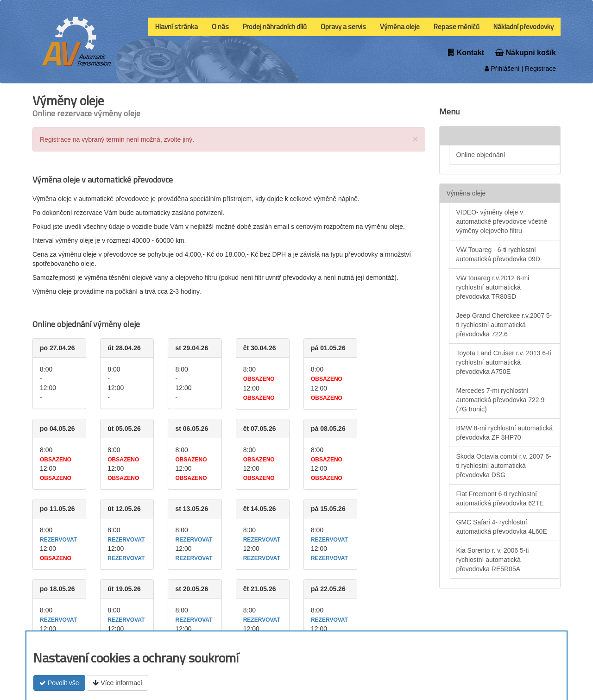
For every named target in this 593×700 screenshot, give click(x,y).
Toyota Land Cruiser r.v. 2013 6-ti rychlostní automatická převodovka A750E (504, 362)
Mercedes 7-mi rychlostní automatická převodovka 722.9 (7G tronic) (501, 400)
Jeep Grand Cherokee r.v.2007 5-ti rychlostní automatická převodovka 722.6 (504, 325)
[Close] (415, 139)
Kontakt (466, 53)
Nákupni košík (526, 53)
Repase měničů (457, 27)
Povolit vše (59, 683)
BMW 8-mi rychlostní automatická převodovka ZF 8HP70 (505, 433)
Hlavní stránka (177, 27)
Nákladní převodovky (524, 27)
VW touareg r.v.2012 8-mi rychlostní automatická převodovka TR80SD (493, 287)
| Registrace (538, 69)
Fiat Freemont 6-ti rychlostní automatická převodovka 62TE (500, 498)
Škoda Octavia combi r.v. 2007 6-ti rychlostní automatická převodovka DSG (504, 466)
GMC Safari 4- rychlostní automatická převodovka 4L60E (502, 527)
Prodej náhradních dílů (275, 27)
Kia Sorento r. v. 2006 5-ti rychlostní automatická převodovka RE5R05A (493, 560)
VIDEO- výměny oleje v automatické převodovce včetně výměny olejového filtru (502, 221)
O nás (220, 27)
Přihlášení (502, 69)
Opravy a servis (343, 27)
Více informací (117, 683)
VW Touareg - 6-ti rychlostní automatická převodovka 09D (498, 254)
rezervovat (58, 540)
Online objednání (481, 155)
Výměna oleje (400, 27)
